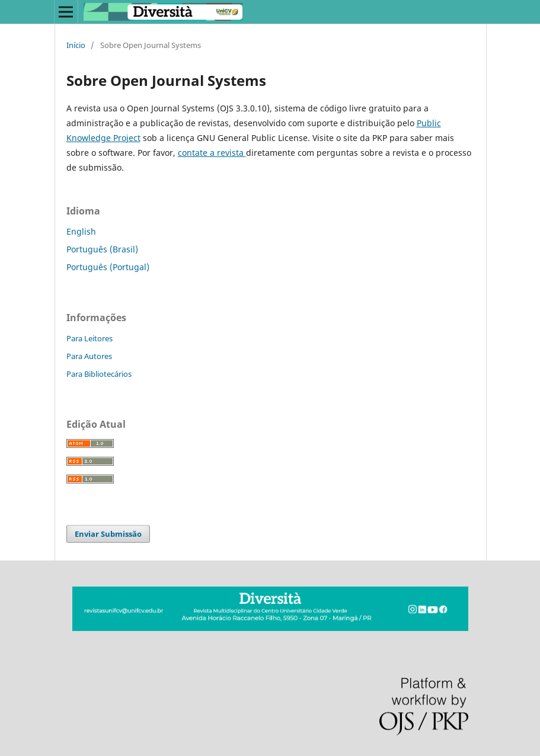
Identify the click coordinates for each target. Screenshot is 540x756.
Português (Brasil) (102, 249)
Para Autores (89, 356)
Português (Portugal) (108, 267)
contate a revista (212, 153)
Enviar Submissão (108, 534)
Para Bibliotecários (99, 374)
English (81, 231)
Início (76, 45)
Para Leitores (90, 338)
